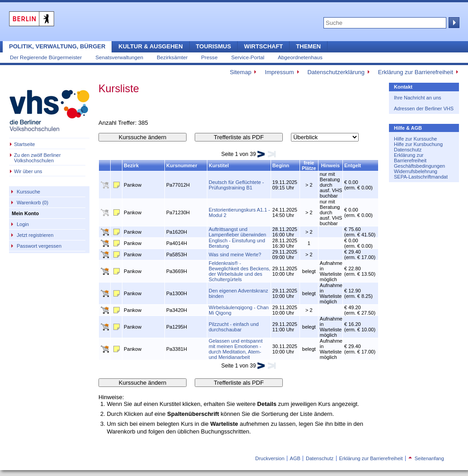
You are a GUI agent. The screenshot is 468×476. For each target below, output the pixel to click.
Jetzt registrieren (35, 235)
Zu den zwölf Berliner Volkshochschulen (37, 158)
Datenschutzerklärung (336, 72)
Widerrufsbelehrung (416, 171)
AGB (295, 458)
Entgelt (353, 165)
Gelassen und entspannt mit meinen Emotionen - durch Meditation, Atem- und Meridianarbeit (236, 349)
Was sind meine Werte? (235, 254)
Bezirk (131, 165)
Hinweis (331, 165)
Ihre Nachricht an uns (418, 98)
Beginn (281, 165)
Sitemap (241, 72)
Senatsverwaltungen (119, 57)
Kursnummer (182, 165)
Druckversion (270, 458)
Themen (308, 46)
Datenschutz (408, 150)
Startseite (24, 144)
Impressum (279, 72)
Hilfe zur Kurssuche (415, 139)
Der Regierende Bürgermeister (46, 57)
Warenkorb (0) (33, 203)
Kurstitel (219, 165)
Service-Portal (248, 57)
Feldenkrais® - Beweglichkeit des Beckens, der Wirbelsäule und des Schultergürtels (239, 271)
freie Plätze (309, 165)
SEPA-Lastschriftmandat (421, 177)
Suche (453, 23)
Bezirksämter (172, 57)
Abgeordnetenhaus (300, 57)
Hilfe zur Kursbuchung (418, 144)
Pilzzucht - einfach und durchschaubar (234, 327)
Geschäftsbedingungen (419, 166)
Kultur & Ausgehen (150, 46)
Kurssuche (28, 192)
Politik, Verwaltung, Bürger (57, 46)
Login (23, 224)
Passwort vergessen (39, 246)
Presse (209, 57)
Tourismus (214, 46)
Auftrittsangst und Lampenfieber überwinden (237, 232)
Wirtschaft (263, 46)
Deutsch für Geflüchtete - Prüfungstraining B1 (236, 185)
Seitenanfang (426, 458)
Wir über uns (28, 171)
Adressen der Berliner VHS (424, 108)
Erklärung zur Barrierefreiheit (416, 72)
